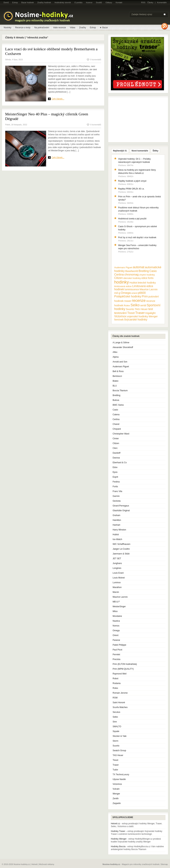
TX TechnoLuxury (121, 774)
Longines (117, 568)
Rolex (115, 688)
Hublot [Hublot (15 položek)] (133, 283)
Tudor (115, 770)
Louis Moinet (119, 578)
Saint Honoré (119, 703)
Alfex (115, 352)
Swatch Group (119, 751)
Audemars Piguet (121, 367)
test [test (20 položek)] (151, 309)
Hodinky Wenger (119, 839)
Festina (116, 482)
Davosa (116, 458)
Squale (116, 731)
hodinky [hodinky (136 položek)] (122, 282)
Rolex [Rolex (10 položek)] (127, 305)
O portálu (78, 2)
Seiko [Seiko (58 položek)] (135, 305)
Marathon (117, 587)
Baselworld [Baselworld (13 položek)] (132, 271)
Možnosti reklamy (47, 864)
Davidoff (117, 453)
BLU (115, 386)
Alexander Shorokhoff (123, 347)
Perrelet (116, 655)
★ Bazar (104, 28)
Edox (115, 467)
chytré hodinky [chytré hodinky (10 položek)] (147, 275)
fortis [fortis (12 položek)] (151, 278)
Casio (115, 410)
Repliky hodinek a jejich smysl (132, 181)
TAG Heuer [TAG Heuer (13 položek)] (141, 309)
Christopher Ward (121, 434)
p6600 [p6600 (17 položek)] (142, 293)
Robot (115, 679)
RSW (115, 698)
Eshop (15, 2)
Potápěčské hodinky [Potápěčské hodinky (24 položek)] (128, 296)
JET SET (117, 559)
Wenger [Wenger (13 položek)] (153, 316)
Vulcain (116, 789)
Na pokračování (42, 28)
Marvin (116, 592)
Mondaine (117, 616)
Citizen (116, 443)
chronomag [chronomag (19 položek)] (131, 274)
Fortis (115, 487)
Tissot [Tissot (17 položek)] (131, 313)
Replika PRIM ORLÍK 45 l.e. (131, 189)
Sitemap (164, 864)
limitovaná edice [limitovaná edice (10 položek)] (123, 286)
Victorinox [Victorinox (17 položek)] (120, 316)
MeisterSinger (119, 607)
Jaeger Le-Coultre (121, 549)
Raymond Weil (120, 674)
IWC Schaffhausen (121, 544)
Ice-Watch (117, 539)
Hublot (116, 535)
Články (150, 2)
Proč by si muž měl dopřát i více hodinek (137, 237)
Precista (116, 659)
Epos (115, 472)
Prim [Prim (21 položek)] (145, 296)
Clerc (115, 448)
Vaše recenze (60, 28)
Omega (116, 631)
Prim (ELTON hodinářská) (125, 664)
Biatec (116, 381)
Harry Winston (119, 530)
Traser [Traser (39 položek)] (140, 313)
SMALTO (117, 727)
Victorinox (117, 784)
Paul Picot (117, 650)
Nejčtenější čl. (120, 151)
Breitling (116, 395)
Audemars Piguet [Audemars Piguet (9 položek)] (123, 267)
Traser (116, 765)
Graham (116, 515)
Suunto (116, 746)
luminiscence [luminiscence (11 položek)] (132, 289)
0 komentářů (96, 60)
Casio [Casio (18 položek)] (153, 271)
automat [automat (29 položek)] (139, 267)
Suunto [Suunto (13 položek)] (130, 309)
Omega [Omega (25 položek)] (126, 293)
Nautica (116, 621)
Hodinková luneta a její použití (132, 219)
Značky (83, 28)
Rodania (117, 683)
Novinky (8, 28)
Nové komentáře (140, 151)
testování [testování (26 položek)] (120, 313)
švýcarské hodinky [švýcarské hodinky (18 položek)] (136, 320)
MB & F (116, 602)
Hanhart (116, 525)
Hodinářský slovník (63, 2)
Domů (6, 2)
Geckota (117, 501)
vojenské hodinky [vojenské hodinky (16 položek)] (138, 316)
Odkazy (109, 2)
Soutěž (99, 2)
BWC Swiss (118, 405)
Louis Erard (118, 573)
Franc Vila (117, 491)
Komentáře (162, 2)
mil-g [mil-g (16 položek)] (117, 293)
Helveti (35, 864)
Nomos (116, 626)
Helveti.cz (115, 824)
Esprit (115, 477)
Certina (116, 419)
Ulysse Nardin (119, 779)
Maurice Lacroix (120, 597)
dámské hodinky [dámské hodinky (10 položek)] (132, 278)
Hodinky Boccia (118, 846)
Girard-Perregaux (121, 506)
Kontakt (119, 2)
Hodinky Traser (118, 831)
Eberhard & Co (120, 463)
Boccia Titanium (120, 391)
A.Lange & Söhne (121, 343)
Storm (115, 741)
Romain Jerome (120, 693)
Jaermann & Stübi (121, 554)
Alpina (116, 357)
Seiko (115, 717)
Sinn (115, 722)
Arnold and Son (120, 362)
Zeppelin (117, 803)
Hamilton (117, 520)
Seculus (116, 712)
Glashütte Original (121, 511)
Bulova (116, 400)
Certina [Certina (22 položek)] (119, 275)
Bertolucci (117, 376)
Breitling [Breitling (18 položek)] (144, 271)
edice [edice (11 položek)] (144, 278)
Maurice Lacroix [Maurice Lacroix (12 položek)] (148, 289)
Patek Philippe (119, 645)
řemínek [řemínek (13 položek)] (119, 320)
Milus (115, 611)
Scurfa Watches (120, 707)
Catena (116, 415)
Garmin (116, 496)
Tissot (115, 760)
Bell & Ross (118, 371)
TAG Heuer (118, 755)
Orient (116, 635)
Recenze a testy (23, 28)
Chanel (116, 424)
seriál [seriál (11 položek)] (143, 305)
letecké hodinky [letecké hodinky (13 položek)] (147, 283)
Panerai (116, 640)
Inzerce (89, 2)
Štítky (155, 151)
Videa (72, 28)
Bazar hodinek (28, 2)
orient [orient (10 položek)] (134, 293)
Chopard (117, 429)
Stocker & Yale (120, 736)
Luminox (117, 583)
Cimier (116, 439)
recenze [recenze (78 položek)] (139, 301)
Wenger (116, 794)
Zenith (116, 798)
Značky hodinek (44, 2)
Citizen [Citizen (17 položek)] (118, 278)
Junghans (117, 563)
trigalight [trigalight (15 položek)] (150, 313)
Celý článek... (58, 99)
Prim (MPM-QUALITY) (123, 669)
